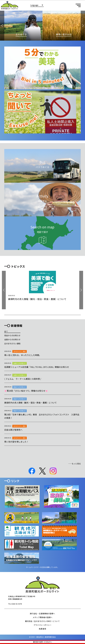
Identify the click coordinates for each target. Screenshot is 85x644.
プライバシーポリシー (42, 625)
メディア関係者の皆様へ (42, 617)
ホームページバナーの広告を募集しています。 (42, 567)
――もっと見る (74, 464)
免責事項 (42, 629)
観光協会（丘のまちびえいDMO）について (42, 621)
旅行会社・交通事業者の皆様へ (42, 613)
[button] (2, 26)
